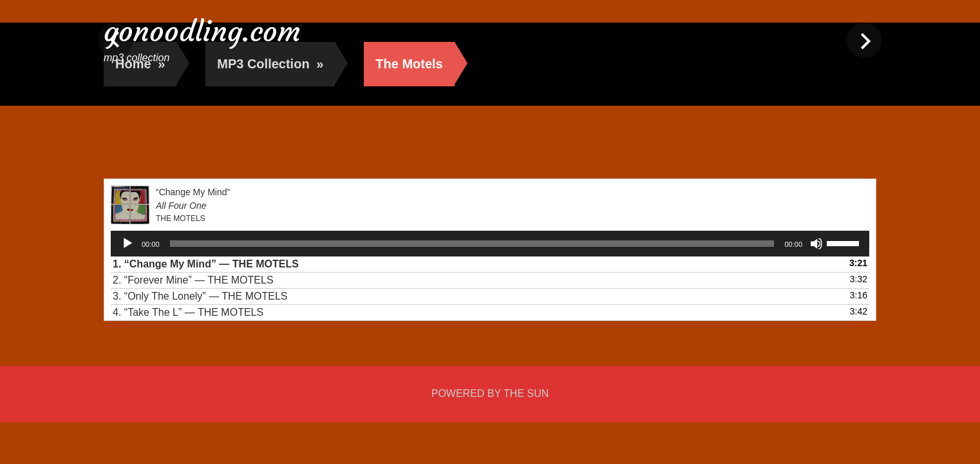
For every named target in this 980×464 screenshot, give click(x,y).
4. (188, 312)
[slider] (472, 244)
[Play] (127, 244)
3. (200, 296)
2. (193, 280)
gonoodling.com (202, 31)
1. (206, 264)
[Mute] (816, 244)
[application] (490, 244)
